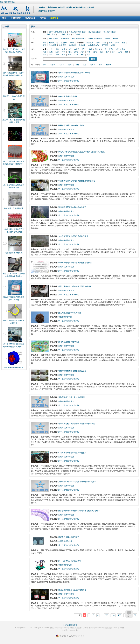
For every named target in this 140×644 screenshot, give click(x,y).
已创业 (107, 38)
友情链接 (74, 625)
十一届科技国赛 (64, 34)
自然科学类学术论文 (66, 77)
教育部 (69, 7)
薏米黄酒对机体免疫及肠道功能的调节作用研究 (77, 424)
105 (119, 615)
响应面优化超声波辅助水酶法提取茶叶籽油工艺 (77, 181)
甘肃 (51, 55)
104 (113, 615)
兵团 (76, 55)
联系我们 (66, 625)
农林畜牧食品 (93, 45)
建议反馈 (129, 614)
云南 (120, 52)
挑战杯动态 (30, 18)
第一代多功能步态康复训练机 (70, 561)
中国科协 (62, 7)
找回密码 (7, 2)
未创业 (115, 38)
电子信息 (62, 45)
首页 (4, 18)
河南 (63, 52)
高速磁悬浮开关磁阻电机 (14, 367)
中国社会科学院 (80, 7)
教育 (123, 43)
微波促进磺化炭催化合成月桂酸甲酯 (72, 590)
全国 (45, 49)
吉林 (90, 49)
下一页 (133, 615)
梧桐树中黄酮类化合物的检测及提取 (72, 371)
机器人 (109, 65)
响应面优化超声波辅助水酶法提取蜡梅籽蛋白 (76, 263)
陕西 (45, 55)
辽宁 (84, 49)
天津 (57, 49)
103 (107, 615)
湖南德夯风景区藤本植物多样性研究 (72, 207)
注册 (13, 2)
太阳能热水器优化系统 (14, 253)
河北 (63, 49)
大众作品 (76, 34)
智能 (45, 65)
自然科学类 (54, 38)
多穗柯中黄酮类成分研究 (68, 96)
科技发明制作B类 (95, 38)
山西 (70, 49)
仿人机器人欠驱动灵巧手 (14, 208)
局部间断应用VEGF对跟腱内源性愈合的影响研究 (77, 482)
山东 (57, 52)
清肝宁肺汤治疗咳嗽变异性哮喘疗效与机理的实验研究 (79, 511)
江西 (51, 52)
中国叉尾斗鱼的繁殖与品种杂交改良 (72, 453)
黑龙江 (98, 49)
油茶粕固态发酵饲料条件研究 (70, 313)
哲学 (98, 43)
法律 (117, 43)
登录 (2, 2)
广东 (82, 52)
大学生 (53, 65)
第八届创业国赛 (95, 32)
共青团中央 (52, 7)
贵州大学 (51, 11)
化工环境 (105, 45)
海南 (95, 52)
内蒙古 (77, 49)
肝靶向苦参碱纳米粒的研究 (69, 537)
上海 (105, 49)
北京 (51, 49)
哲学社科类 (65, 38)
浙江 (117, 49)
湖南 (76, 52)
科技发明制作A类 (79, 38)
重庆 (107, 52)
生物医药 (53, 45)
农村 (101, 65)
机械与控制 (54, 43)
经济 (104, 43)
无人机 (93, 65)
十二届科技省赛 (49, 34)
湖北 (70, 52)
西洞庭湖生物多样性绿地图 (69, 342)
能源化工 (90, 43)
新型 (84, 65)
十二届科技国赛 (110, 32)
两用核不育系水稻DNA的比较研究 (72, 125)
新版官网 (54, 18)
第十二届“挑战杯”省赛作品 (69, 81)
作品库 (43, 18)
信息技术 (64, 43)
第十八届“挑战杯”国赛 (58, 32)
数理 (72, 43)
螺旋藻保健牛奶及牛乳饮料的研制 (71, 397)
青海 (57, 55)
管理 (45, 45)
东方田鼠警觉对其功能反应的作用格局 (73, 236)
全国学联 (91, 7)
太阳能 (62, 65)
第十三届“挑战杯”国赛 (77, 32)
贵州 (114, 52)
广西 (89, 52)
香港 (89, 55)
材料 (113, 45)
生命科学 (80, 43)
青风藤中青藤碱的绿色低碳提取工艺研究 (74, 73)
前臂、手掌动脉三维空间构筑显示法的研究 (75, 286)
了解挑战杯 (16, 18)
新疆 (70, 55)
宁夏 (63, 55)
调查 (70, 65)
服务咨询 (82, 45)
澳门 (82, 55)
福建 (45, 52)
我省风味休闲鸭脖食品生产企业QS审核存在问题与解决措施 (81, 152)
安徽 (124, 49)
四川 (101, 52)
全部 (45, 32)
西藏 (126, 52)
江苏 (111, 49)
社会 (111, 43)
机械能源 (72, 45)
